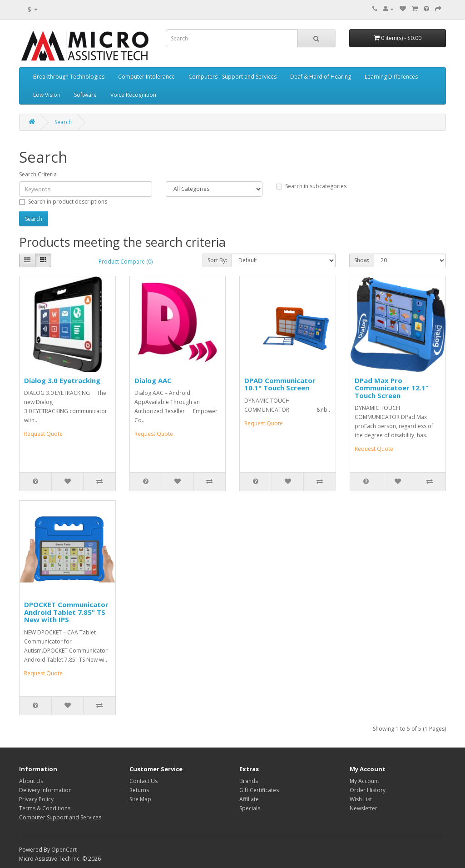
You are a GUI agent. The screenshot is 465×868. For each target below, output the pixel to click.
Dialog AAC (153, 380)
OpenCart (64, 850)
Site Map (140, 799)
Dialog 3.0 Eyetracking (62, 380)
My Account (364, 781)
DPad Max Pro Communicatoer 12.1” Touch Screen (392, 388)
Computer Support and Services (60, 817)
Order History (368, 790)
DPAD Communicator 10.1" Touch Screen (280, 384)
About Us (31, 781)
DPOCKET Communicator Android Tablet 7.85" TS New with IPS (66, 612)
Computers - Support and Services (232, 77)
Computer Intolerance (146, 77)
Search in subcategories (311, 186)
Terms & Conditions (45, 808)
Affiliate (249, 799)
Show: (362, 260)
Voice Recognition (133, 95)
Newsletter (364, 808)
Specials (250, 808)
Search (63, 122)
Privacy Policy (36, 799)
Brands (249, 781)
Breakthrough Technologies (69, 77)
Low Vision (47, 95)
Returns (139, 790)
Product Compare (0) (126, 262)
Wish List (361, 799)
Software (85, 95)
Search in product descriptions (63, 202)
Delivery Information (45, 790)
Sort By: (217, 260)
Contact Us (143, 781)
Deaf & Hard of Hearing (321, 77)
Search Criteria (38, 174)
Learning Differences (391, 77)
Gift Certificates (259, 790)
